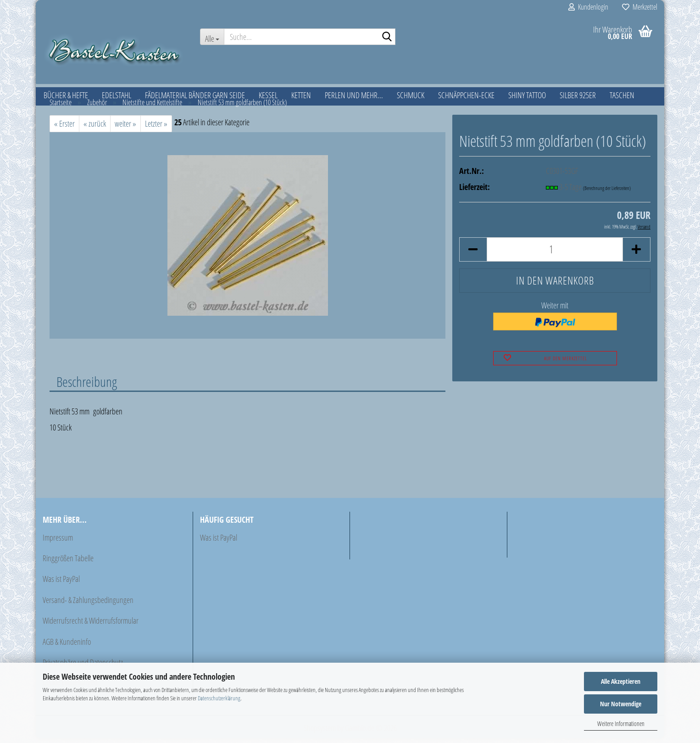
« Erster (64, 128)
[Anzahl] (555, 254)
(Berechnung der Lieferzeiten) (607, 193)
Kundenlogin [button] (588, 7)
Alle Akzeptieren (621, 681)
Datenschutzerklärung (219, 698)
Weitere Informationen (621, 723)
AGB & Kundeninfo (67, 646)
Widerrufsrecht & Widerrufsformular (91, 625)
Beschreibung (87, 386)
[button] (473, 254)
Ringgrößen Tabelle (68, 563)
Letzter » (156, 128)
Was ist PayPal (61, 583)
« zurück (95, 128)
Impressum (58, 542)
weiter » (125, 128)
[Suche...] (212, 37)
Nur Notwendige (621, 704)
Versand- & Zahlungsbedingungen (88, 604)
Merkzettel (640, 7)
